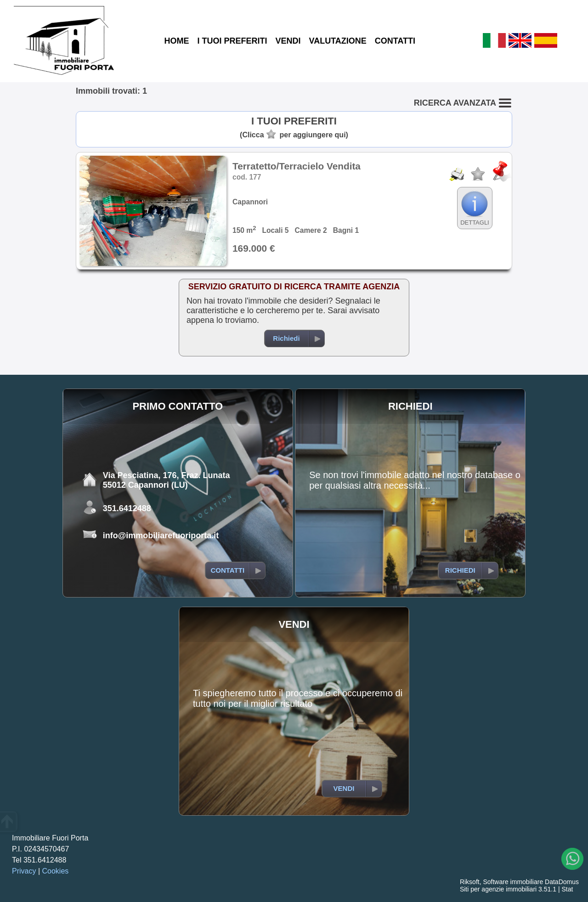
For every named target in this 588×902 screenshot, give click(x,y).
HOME (176, 41)
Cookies (56, 871)
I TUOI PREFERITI (232, 41)
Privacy (24, 871)
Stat (567, 889)
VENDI (288, 41)
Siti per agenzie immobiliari (498, 889)
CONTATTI (395, 41)
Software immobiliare (513, 882)
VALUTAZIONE (337, 41)
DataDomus (562, 882)
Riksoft (470, 882)
